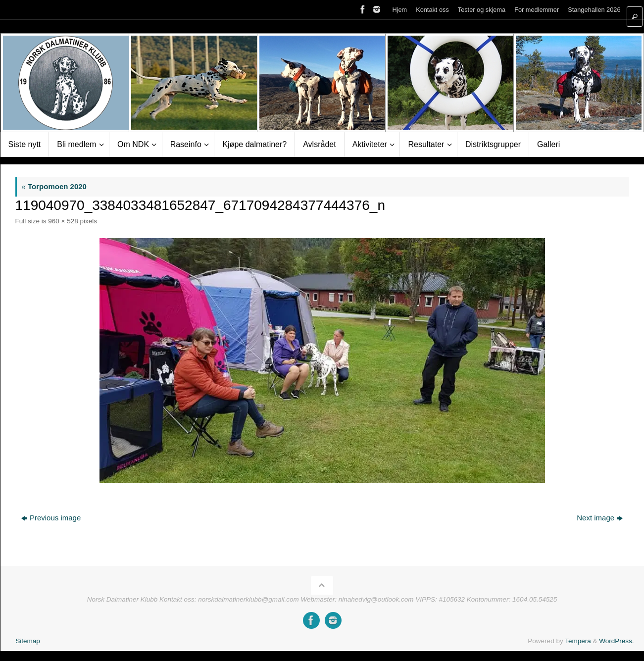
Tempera (578, 641)
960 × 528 (63, 221)
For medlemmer (537, 10)
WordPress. (616, 641)
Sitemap (28, 641)
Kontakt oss (432, 10)
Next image (600, 518)
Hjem (399, 10)
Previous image (51, 518)
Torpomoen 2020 (54, 186)
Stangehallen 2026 (594, 10)
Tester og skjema (482, 10)
